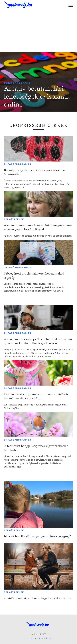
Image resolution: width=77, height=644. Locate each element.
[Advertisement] (38, 32)
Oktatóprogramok (18, 83)
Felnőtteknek (14, 219)
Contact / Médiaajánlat (38, 638)
